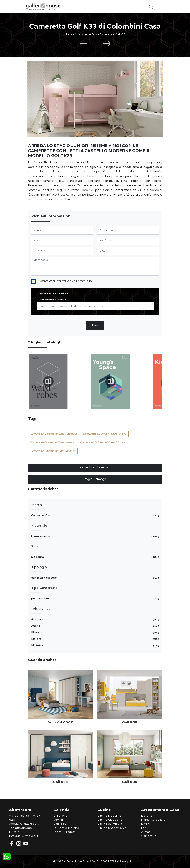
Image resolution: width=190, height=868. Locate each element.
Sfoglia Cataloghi (95, 479)
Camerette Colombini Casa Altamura (53, 434)
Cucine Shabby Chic (112, 828)
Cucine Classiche (110, 820)
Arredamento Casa (86, 35)
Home (69, 35)
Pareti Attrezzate (153, 820)
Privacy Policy (84, 281)
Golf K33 (120, 35)
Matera (95, 639)
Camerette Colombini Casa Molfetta (53, 451)
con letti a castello (95, 578)
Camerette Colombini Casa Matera (52, 442)
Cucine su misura (110, 824)
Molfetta (95, 646)
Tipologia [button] (39, 567)
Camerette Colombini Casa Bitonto (102, 442)
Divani (146, 824)
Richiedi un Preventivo (95, 468)
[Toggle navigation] (159, 7)
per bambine (95, 599)
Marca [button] (36, 505)
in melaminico (95, 537)
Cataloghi (60, 824)
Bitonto (95, 633)
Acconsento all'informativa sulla (66, 281)
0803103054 (24, 828)
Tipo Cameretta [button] (44, 588)
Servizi (58, 820)
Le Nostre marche (66, 828)
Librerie (147, 816)
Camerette (106, 35)
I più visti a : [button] (41, 609)
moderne (95, 557)
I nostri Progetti (64, 832)
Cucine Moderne (109, 816)
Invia (95, 325)
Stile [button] (35, 547)
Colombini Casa (95, 516)
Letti (144, 828)
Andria (95, 626)
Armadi (146, 832)
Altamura (95, 619)
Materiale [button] (39, 526)
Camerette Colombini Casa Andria (105, 434)
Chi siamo (60, 816)
